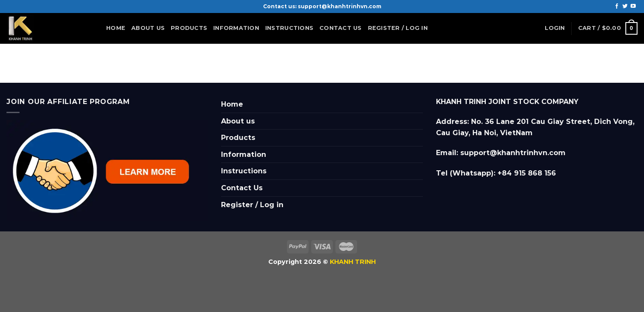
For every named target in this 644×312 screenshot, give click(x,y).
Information (236, 30)
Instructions (289, 28)
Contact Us (341, 28)
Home (116, 28)
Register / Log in (398, 28)
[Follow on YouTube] (633, 6)
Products (189, 28)
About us (148, 28)
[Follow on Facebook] (617, 6)
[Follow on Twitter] (625, 6)
